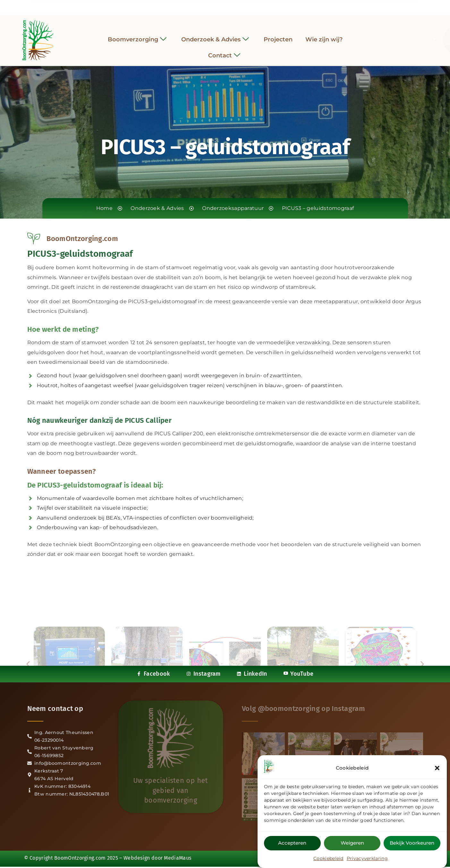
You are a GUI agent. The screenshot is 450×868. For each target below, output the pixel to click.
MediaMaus (178, 858)
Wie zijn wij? (324, 34)
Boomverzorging (137, 34)
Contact (224, 51)
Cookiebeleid (328, 859)
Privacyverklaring (367, 859)
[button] (437, 769)
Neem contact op (55, 709)
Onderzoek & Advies (215, 34)
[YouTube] (242, 6)
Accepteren (292, 844)
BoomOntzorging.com (80, 858)
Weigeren (352, 844)
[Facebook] (208, 6)
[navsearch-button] (369, 35)
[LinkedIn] (231, 6)
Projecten (278, 34)
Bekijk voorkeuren (412, 844)
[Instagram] (219, 6)
